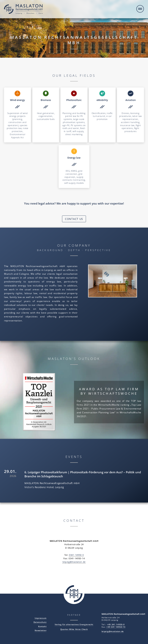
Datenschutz (40, 622)
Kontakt (42, 626)
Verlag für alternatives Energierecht (74, 624)
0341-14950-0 (76, 555)
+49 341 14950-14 (116, 627)
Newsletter (41, 630)
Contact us (74, 219)
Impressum (41, 618)
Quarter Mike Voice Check (74, 629)
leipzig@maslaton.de (74, 562)
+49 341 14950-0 (116, 624)
